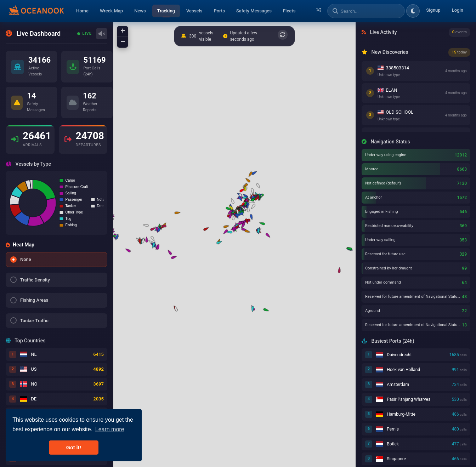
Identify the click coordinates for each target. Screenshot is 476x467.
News (140, 11)
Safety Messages (254, 11)
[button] (266, 309)
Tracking (166, 11)
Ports (219, 11)
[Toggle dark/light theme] (413, 11)
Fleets (289, 11)
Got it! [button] (74, 448)
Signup (433, 10)
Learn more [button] (110, 429)
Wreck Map (111, 11)
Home (82, 11)
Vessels (194, 11)
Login (458, 10)
